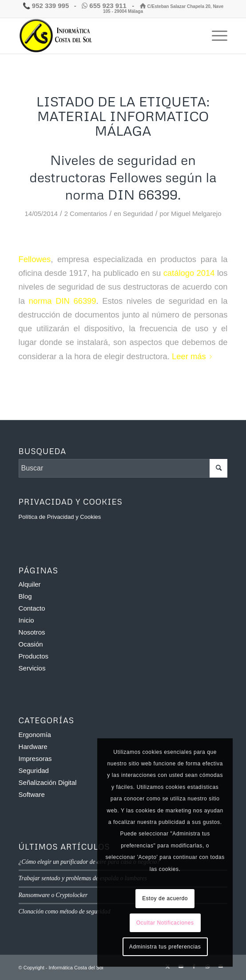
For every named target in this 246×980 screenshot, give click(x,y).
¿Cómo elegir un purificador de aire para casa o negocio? (89, 862)
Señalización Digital (48, 782)
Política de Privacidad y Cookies (60, 517)
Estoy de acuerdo (165, 898)
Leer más (194, 356)
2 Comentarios (86, 214)
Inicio (26, 620)
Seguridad (138, 214)
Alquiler (30, 584)
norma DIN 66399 (62, 301)
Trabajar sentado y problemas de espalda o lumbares (83, 878)
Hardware (33, 747)
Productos (34, 656)
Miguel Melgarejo (196, 214)
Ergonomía (35, 735)
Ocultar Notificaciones (165, 923)
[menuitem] (215, 36)
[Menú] (215, 36)
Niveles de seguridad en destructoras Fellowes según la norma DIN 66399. (123, 177)
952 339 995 (46, 6)
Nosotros (32, 632)
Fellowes (35, 259)
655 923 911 (105, 6)
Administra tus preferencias (165, 947)
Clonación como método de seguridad (65, 911)
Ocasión (31, 644)
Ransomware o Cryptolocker (53, 895)
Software (32, 794)
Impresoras (35, 759)
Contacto (32, 608)
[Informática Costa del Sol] (102, 36)
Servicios (32, 668)
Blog (25, 596)
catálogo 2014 (189, 273)
